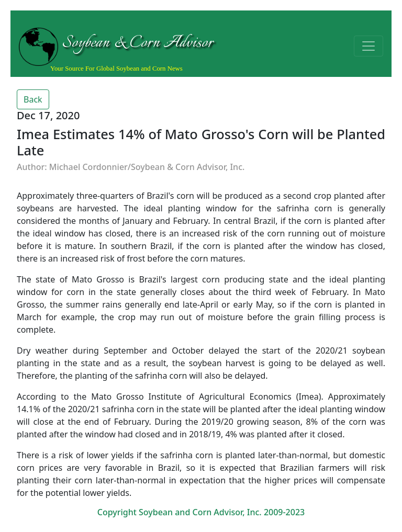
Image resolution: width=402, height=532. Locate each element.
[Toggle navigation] (368, 46)
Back (33, 99)
